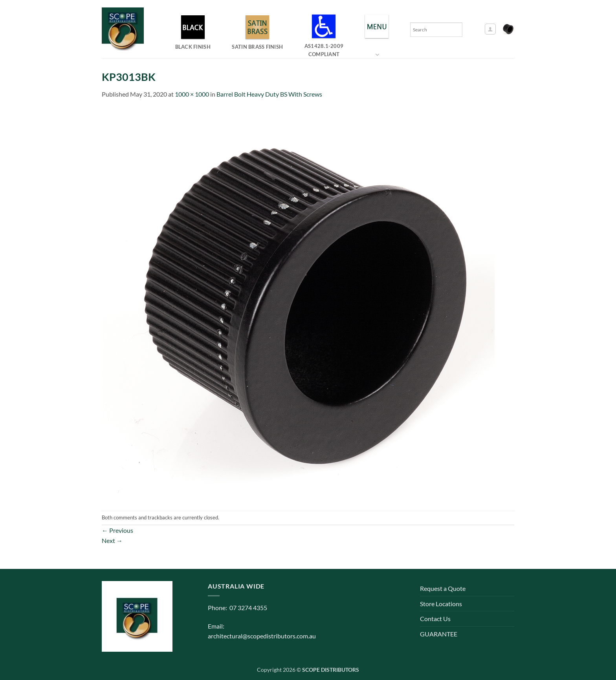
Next (112, 540)
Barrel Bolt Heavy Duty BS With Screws (269, 94)
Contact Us (435, 619)
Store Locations (441, 604)
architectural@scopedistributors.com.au (262, 636)
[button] (490, 29)
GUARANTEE (439, 634)
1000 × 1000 (192, 94)
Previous (117, 530)
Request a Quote (443, 588)
